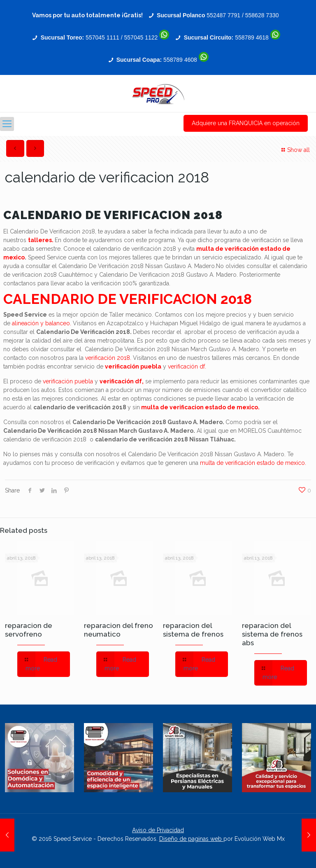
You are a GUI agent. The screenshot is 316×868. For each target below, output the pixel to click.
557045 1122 (141, 37)
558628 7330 (262, 15)
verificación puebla (133, 366)
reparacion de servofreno (29, 630)
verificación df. (187, 366)
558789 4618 (252, 37)
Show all (294, 150)
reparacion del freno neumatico (118, 630)
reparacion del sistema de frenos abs (272, 634)
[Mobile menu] (7, 124)
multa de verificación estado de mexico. (253, 463)
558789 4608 (180, 60)
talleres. (41, 240)
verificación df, (122, 381)
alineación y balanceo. (42, 323)
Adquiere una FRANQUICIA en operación (246, 123)
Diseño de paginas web (191, 839)
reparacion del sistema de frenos (193, 630)
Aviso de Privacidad (158, 830)
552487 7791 (223, 15)
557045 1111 (102, 37)
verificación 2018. (108, 358)
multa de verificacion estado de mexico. (200, 407)
